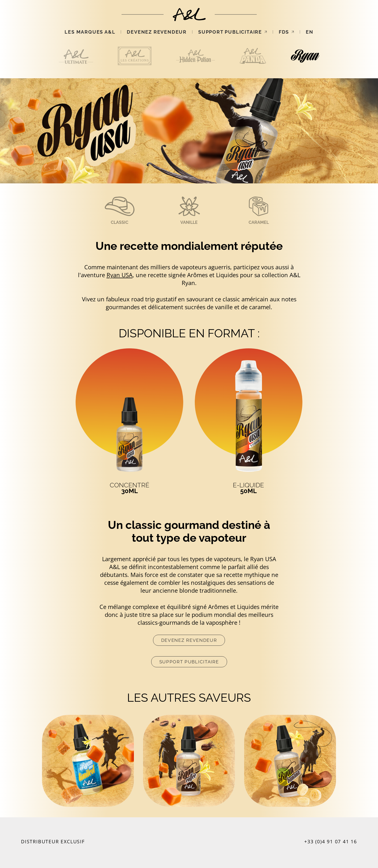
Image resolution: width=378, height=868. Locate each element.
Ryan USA (120, 275)
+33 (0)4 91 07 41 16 (331, 841)
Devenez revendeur (157, 32)
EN (310, 32)
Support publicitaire (233, 32)
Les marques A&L (90, 32)
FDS (287, 32)
